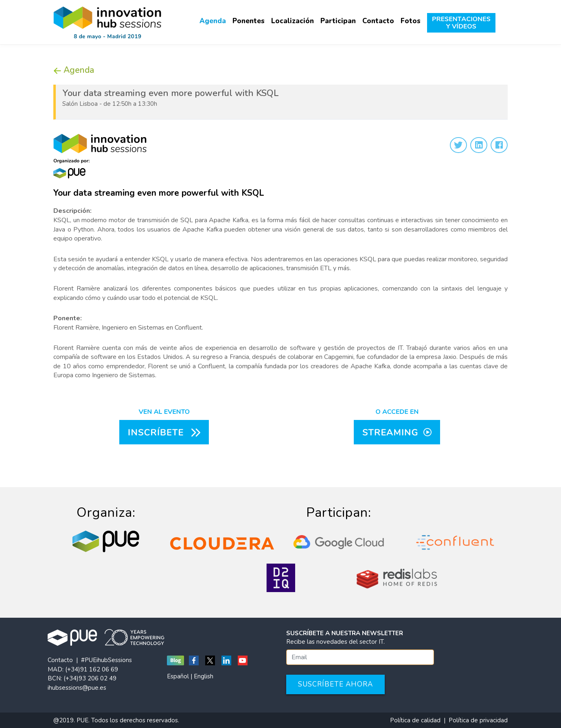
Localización (293, 21)
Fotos (411, 21)
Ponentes (249, 21)
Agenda (213, 21)
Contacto (378, 21)
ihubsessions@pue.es (77, 688)
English (204, 676)
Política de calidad (415, 720)
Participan (338, 21)
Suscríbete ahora (335, 684)
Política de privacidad (478, 720)
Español (178, 676)
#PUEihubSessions (106, 660)
